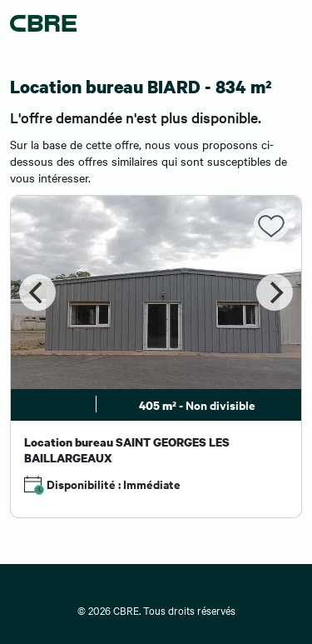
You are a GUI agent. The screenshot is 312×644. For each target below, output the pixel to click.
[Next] (275, 292)
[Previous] (37, 292)
